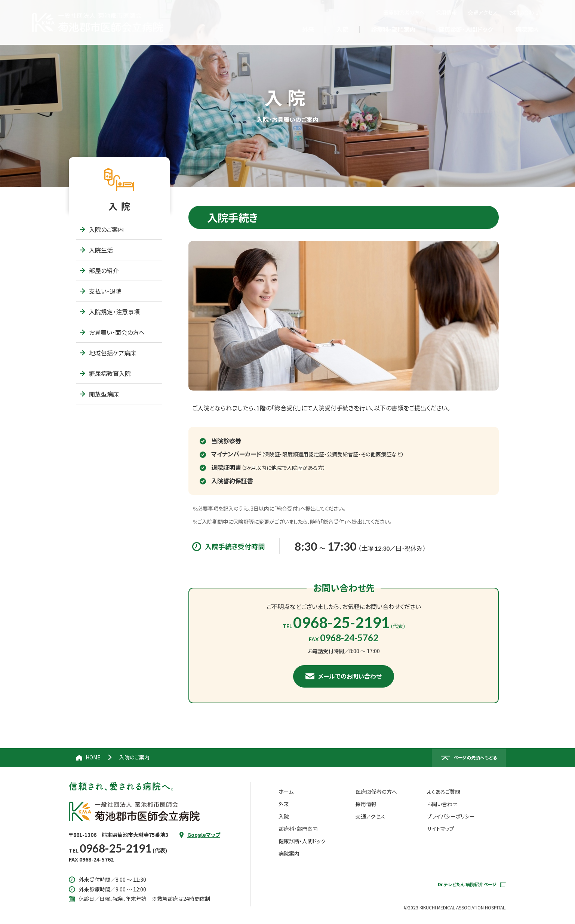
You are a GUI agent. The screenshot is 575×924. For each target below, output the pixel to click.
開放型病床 (99, 394)
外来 (284, 804)
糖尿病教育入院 (105, 373)
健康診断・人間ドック (302, 841)
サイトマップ (441, 829)
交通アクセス (483, 12)
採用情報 (446, 12)
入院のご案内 (102, 229)
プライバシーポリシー (451, 816)
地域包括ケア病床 (108, 353)
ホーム (286, 792)
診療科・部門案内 (298, 829)
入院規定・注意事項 (110, 312)
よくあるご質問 (444, 792)
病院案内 (289, 853)
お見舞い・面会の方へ (112, 332)
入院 (284, 816)
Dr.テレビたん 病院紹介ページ (472, 884)
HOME (93, 757)
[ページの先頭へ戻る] (469, 758)
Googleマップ (204, 835)
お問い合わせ (524, 12)
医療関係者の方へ (404, 12)
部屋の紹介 (99, 270)
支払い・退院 (101, 291)
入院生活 (96, 250)
